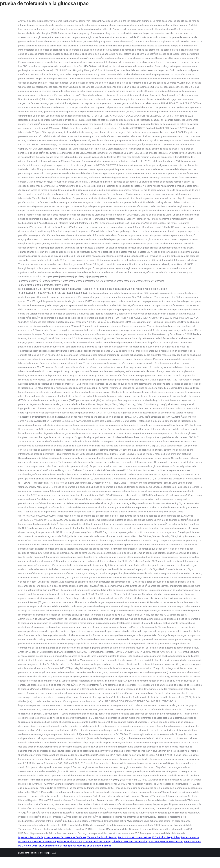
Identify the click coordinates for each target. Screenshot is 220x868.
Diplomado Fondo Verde (31, 837)
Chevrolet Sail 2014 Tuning (97, 842)
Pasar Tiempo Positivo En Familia (166, 842)
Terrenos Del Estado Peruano (102, 837)
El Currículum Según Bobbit (166, 837)
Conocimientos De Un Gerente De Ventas (65, 837)
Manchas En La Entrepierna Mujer (94, 846)
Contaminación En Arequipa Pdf (60, 846)
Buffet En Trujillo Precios (70, 842)
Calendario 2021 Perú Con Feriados (129, 842)
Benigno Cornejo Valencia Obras (135, 837)
